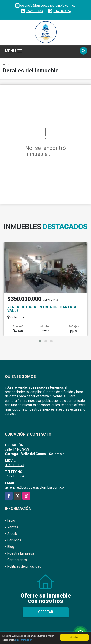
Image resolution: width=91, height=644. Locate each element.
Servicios (14, 540)
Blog (11, 547)
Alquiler (13, 534)
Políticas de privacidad (24, 566)
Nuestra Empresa (21, 553)
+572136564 (35, 11)
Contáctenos (17, 560)
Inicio (6, 64)
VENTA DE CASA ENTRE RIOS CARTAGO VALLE (42, 309)
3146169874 (62, 11)
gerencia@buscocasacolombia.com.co (34, 487)
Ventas (13, 527)
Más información (24, 640)
